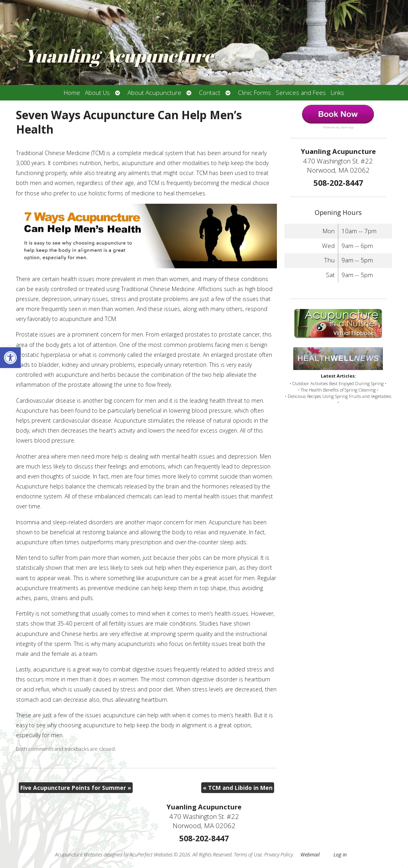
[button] (10, 358)
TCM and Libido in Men (238, 788)
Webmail (310, 855)
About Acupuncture (154, 93)
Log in (340, 855)
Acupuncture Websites (79, 855)
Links (337, 93)
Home (72, 93)
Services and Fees (301, 93)
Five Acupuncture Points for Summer (76, 788)
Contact (210, 93)
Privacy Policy (279, 855)
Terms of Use (248, 855)
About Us (97, 93)
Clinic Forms (254, 93)
